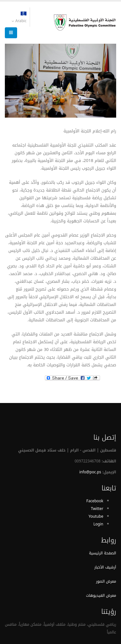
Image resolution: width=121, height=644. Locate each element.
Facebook (95, 501)
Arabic (19, 18)
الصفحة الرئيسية (103, 553)
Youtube (96, 516)
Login (98, 524)
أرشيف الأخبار (105, 567)
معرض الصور (106, 581)
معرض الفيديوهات (101, 595)
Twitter (97, 509)
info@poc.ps (90, 472)
